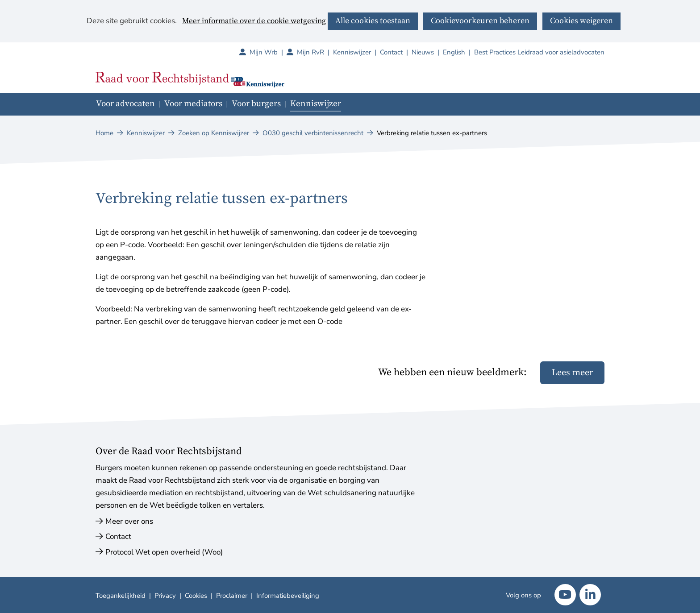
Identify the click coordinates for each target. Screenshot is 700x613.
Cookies (196, 596)
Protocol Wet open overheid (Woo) (164, 552)
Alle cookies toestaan (373, 21)
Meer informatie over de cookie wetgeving (254, 21)
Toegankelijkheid (121, 596)
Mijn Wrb (268, 52)
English (454, 52)
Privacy (165, 596)
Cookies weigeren (581, 21)
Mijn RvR (315, 52)
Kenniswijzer (352, 52)
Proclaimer (232, 596)
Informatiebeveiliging (288, 596)
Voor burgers (256, 104)
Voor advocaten (125, 104)
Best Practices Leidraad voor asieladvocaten (539, 52)
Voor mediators (193, 104)
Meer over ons (129, 521)
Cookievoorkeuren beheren (480, 21)
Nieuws (423, 52)
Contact (391, 52)
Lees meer (572, 373)
